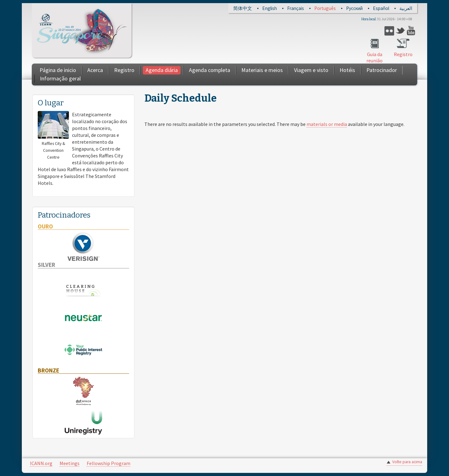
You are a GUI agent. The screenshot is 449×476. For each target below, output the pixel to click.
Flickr (389, 31)
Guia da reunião (374, 57)
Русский (354, 8)
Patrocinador (382, 70)
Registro (403, 54)
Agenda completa (210, 70)
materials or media (327, 124)
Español (381, 8)
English (270, 8)
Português (325, 8)
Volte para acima (407, 462)
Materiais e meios (262, 70)
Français (296, 8)
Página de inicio (58, 70)
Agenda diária (162, 70)
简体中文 (243, 8)
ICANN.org (41, 463)
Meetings (70, 463)
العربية (406, 8)
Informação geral (60, 78)
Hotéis (347, 70)
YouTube (412, 31)
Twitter (401, 31)
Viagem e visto (311, 70)
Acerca (95, 70)
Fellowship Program (109, 463)
